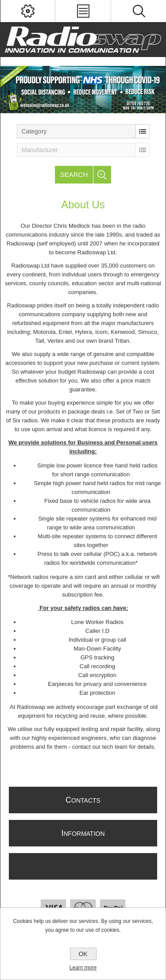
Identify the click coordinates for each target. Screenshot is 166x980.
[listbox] (83, 131)
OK (83, 954)
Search (74, 174)
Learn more (83, 968)
